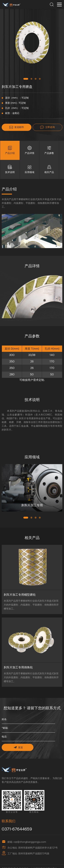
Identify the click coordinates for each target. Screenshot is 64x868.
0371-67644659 (15, 820)
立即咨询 (47, 127)
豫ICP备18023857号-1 (39, 864)
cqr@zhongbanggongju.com (30, 833)
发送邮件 (17, 127)
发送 (18, 739)
